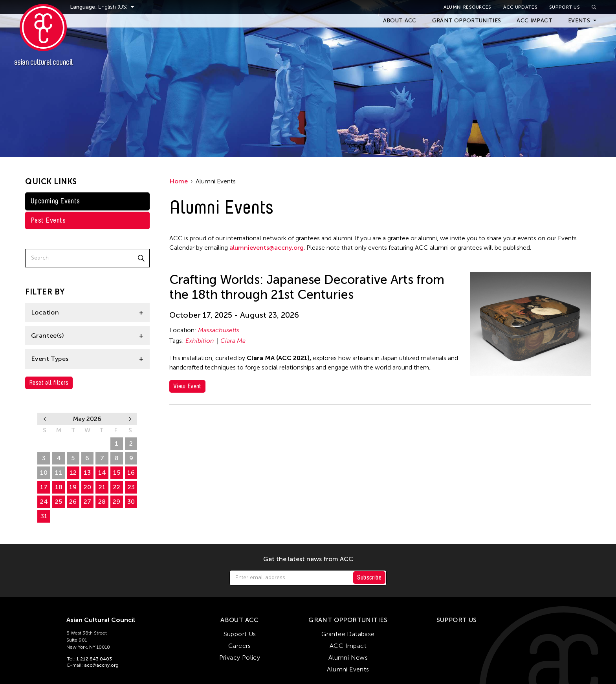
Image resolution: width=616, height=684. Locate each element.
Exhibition (200, 341)
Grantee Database (348, 634)
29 (87, 444)
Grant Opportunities (467, 21)
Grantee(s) (48, 336)
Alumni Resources (467, 7)
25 (59, 502)
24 (44, 502)
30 (102, 444)
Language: (93, 7)
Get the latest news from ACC (308, 559)
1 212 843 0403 (94, 659)
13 (87, 473)
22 (117, 487)
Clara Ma (233, 341)
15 (117, 473)
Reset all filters (49, 383)
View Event (187, 386)
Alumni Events (348, 669)
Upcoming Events (55, 201)
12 (73, 473)
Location (45, 312)
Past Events (48, 220)
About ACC (400, 21)
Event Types (50, 359)
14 (102, 473)
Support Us (565, 7)
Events (579, 21)
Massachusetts (219, 330)
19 (73, 487)
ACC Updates (520, 7)
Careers (240, 646)
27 (59, 444)
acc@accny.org (101, 665)
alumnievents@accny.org (267, 248)
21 (102, 487)
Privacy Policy (240, 657)
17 (44, 487)
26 (44, 444)
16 (131, 473)
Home (179, 181)
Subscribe (369, 577)
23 (131, 487)
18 (59, 487)
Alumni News (348, 657)
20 (87, 487)
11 (59, 473)
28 (73, 444)
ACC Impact (534, 21)
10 (44, 473)
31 (44, 516)
